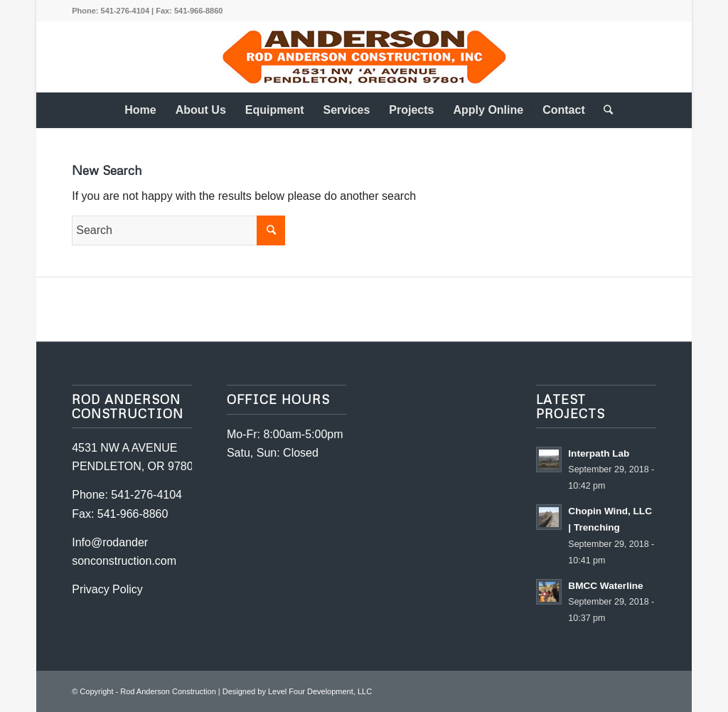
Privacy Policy (107, 589)
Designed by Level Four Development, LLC (297, 691)
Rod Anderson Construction (168, 691)
